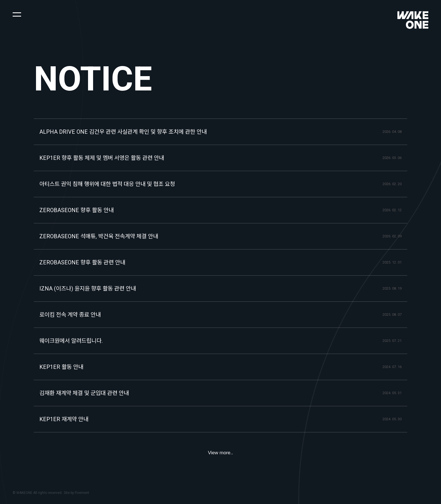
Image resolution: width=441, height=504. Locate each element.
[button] (17, 14)
